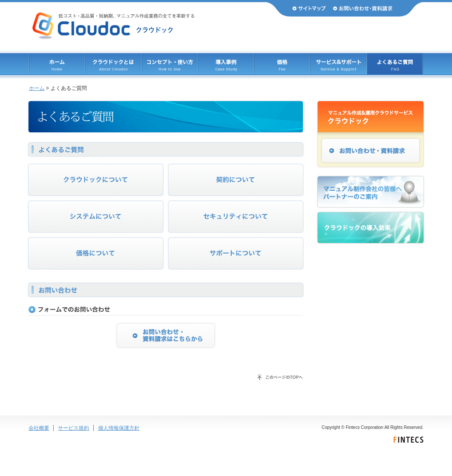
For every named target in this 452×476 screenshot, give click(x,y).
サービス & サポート (339, 64)
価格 (282, 64)
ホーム (57, 64)
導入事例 (226, 64)
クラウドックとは (113, 64)
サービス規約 (73, 428)
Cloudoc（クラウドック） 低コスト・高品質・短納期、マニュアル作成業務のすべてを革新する (113, 26)
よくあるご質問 (395, 64)
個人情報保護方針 (119, 428)
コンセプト (170, 64)
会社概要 (39, 428)
